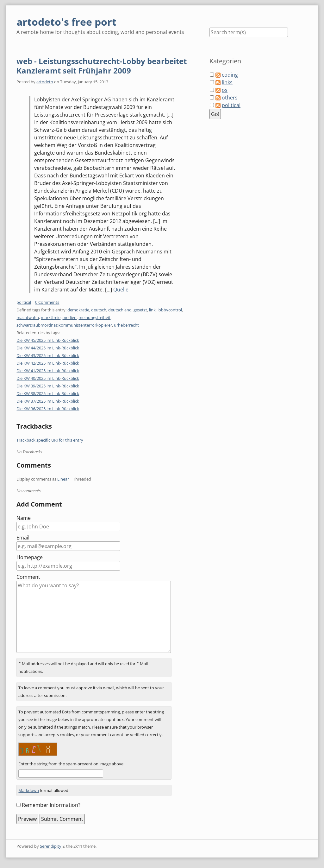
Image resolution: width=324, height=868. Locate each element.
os (225, 90)
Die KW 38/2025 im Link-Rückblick (48, 393)
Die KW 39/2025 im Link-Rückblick (48, 386)
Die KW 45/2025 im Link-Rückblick (48, 340)
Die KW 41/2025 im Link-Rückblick (48, 371)
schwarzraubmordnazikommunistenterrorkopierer (64, 325)
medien (69, 317)
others (230, 98)
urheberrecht (126, 325)
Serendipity (51, 846)
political (24, 302)
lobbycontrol (170, 310)
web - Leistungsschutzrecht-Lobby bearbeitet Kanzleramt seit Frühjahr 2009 (102, 66)
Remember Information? (51, 805)
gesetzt (140, 310)
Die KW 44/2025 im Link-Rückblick (48, 348)
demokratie (78, 310)
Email (23, 538)
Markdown (29, 790)
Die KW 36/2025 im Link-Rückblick (48, 409)
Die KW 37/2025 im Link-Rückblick (48, 401)
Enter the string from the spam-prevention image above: (71, 764)
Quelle (121, 290)
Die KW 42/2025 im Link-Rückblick (48, 363)
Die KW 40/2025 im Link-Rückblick (48, 378)
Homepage (30, 557)
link (152, 310)
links (227, 82)
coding (230, 75)
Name (24, 518)
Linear (63, 479)
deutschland (120, 310)
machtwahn (28, 317)
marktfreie (51, 317)
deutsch (99, 310)
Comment (28, 577)
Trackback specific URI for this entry (50, 440)
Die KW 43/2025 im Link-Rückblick (48, 355)
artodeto (45, 82)
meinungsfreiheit (94, 317)
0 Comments (47, 302)
